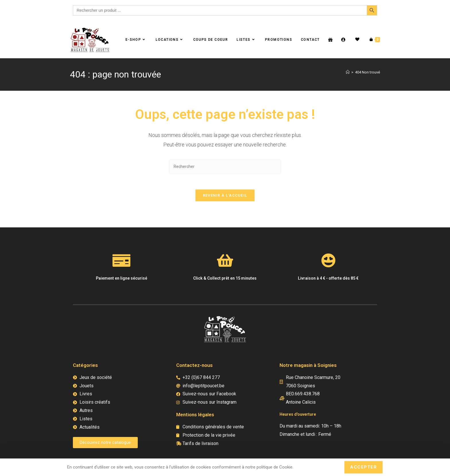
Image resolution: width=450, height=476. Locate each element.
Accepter (363, 467)
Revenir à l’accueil (225, 197)
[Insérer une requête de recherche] (225, 167)
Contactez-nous (194, 367)
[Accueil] (348, 72)
